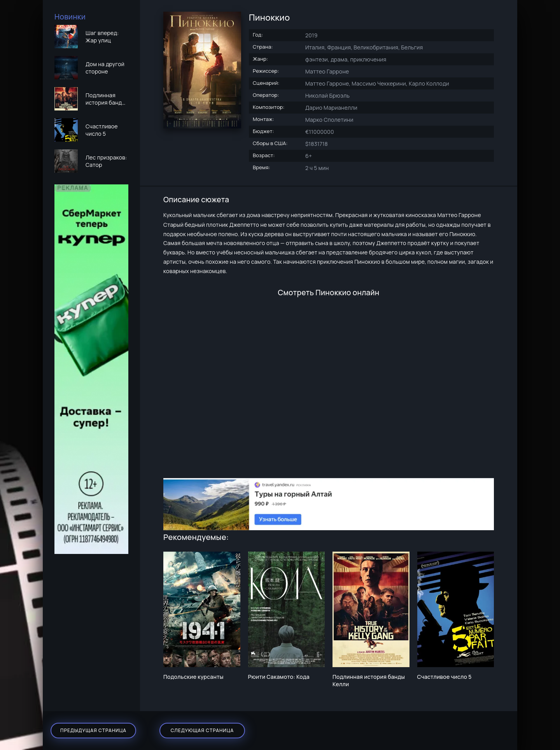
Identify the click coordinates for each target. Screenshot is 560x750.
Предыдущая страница (93, 730)
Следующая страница (202, 730)
